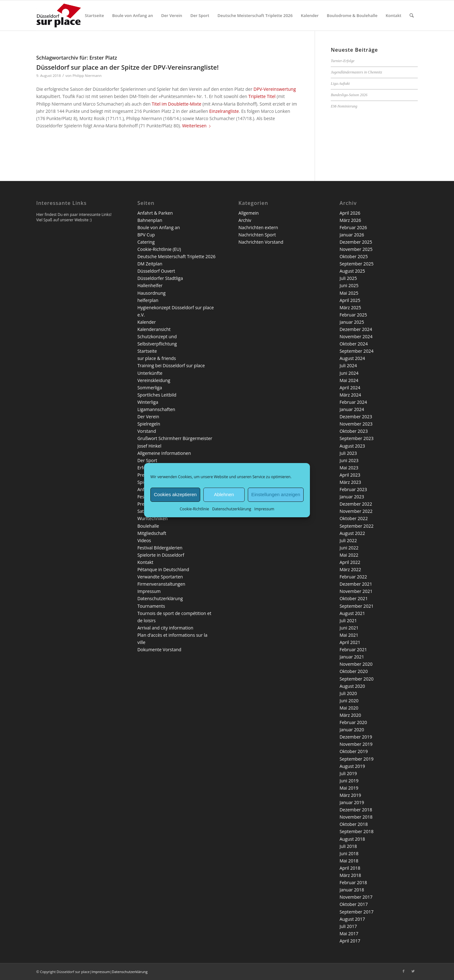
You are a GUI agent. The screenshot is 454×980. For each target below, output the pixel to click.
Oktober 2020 (354, 671)
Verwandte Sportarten (160, 577)
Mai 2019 (349, 788)
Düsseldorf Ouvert (156, 271)
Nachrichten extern (258, 227)
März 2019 (350, 795)
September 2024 (357, 351)
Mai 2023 (349, 468)
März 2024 (350, 395)
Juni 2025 (349, 285)
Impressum (264, 509)
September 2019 (357, 759)
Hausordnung (151, 293)
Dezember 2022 (356, 504)
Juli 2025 (348, 278)
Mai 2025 (349, 293)
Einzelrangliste (224, 111)
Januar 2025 (352, 322)
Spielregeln (149, 424)
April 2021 (350, 642)
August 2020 (352, 686)
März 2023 (350, 482)
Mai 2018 (349, 861)
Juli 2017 (348, 926)
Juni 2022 (349, 548)
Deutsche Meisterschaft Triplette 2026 (177, 256)
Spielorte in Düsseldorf (161, 555)
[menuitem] (94, 15)
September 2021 (357, 606)
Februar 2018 (353, 882)
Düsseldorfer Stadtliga (160, 278)
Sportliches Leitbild (157, 395)
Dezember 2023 (356, 417)
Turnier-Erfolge (343, 61)
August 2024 (352, 358)
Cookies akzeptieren (175, 494)
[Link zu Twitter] (413, 971)
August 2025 (352, 271)
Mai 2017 (349, 934)
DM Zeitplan (150, 264)
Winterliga (148, 402)
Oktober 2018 (354, 824)
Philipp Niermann (87, 75)
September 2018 (357, 831)
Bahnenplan (150, 220)
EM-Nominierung (344, 106)
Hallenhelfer (150, 285)
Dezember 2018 (356, 810)
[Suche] (412, 15)
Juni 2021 (349, 628)
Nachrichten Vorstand (261, 242)
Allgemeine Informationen (164, 453)
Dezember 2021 (356, 584)
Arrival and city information (165, 628)
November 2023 (356, 424)
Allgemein (248, 213)
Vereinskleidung (154, 380)
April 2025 (350, 300)
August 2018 (352, 839)
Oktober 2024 (354, 344)
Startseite (147, 351)
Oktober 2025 (354, 256)
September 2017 (357, 912)
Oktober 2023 (354, 431)
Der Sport (147, 460)
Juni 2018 (349, 853)
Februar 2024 (353, 402)
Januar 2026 (352, 235)
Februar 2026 (353, 227)
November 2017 (356, 897)
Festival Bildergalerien (160, 548)
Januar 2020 (352, 730)
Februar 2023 (353, 489)
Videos (144, 540)
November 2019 (356, 744)
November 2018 (356, 817)
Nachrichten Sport (257, 235)
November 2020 (356, 664)
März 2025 (350, 307)
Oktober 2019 (354, 751)
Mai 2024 (349, 380)
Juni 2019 (349, 781)
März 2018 (350, 875)
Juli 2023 (348, 453)
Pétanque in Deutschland (163, 569)
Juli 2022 (348, 540)
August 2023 (352, 446)
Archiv (245, 220)
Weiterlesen (198, 126)
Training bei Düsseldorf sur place (171, 365)
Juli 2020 (348, 693)
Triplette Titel (262, 96)
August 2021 (352, 613)
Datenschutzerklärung (232, 509)
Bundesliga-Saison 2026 (349, 95)
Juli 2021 (348, 620)
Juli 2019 (348, 773)
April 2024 (350, 388)
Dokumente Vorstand (160, 649)
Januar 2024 (352, 409)
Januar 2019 (352, 802)
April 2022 (350, 562)
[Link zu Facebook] (404, 971)
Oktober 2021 (354, 598)
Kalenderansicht (154, 329)
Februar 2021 (353, 649)
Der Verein (148, 417)
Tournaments (151, 606)
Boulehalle (148, 526)
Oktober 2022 (354, 518)
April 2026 (350, 213)
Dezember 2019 (356, 737)
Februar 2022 (353, 577)
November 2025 (356, 249)
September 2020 (357, 679)
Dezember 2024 (356, 329)
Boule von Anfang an (159, 227)
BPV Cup (146, 235)
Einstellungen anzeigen (276, 494)
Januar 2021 (352, 657)
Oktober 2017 (354, 904)
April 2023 (350, 475)
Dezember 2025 (356, 242)
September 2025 (357, 264)
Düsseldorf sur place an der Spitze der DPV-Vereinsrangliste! (127, 67)
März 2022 (350, 569)
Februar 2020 (353, 722)
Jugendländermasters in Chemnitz (356, 72)
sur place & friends (157, 358)
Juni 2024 (349, 373)
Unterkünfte (150, 373)
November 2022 (356, 511)
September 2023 (357, 438)
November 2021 (356, 591)
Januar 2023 (352, 497)
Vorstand (147, 431)
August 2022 (352, 533)
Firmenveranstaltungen (161, 584)
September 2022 (357, 526)
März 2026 (350, 220)
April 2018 (350, 868)
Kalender (147, 322)
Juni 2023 (349, 460)
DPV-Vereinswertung (275, 89)
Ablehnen (224, 494)
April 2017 (350, 941)
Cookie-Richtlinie (194, 509)
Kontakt (146, 562)
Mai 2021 (349, 635)
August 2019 (352, 766)
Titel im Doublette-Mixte (176, 104)
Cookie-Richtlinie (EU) (159, 249)
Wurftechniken (153, 518)
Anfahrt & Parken (155, 213)
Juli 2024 (348, 365)
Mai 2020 (349, 708)
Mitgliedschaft (152, 533)
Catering (146, 242)
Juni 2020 (349, 701)
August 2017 (352, 919)
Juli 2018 (348, 846)
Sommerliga (150, 388)
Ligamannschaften (156, 409)
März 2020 (350, 715)
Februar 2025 (353, 315)
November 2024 (356, 336)
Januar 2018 (352, 890)
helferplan (148, 300)
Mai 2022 (349, 555)
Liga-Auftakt (340, 84)
